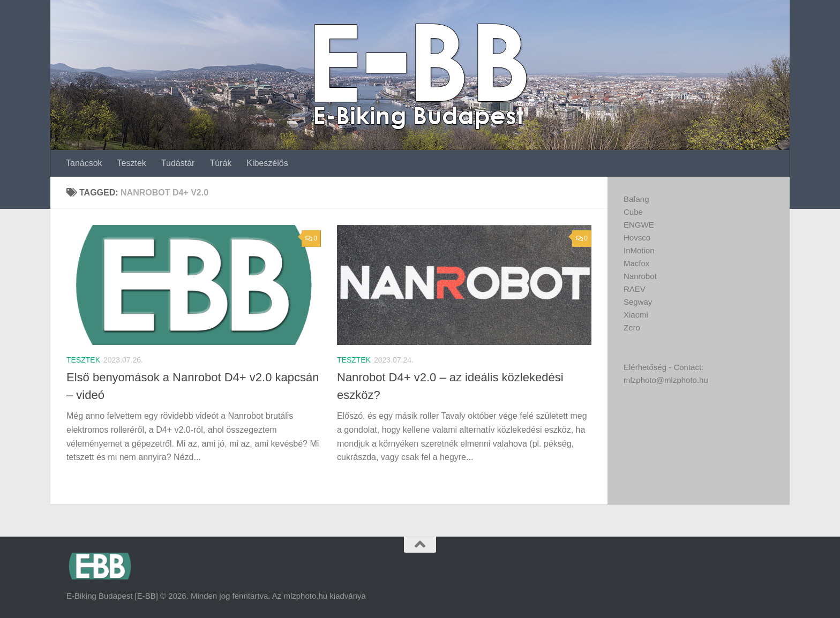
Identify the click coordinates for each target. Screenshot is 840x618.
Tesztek (132, 163)
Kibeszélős (267, 163)
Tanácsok (84, 163)
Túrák (220, 163)
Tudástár (178, 163)
